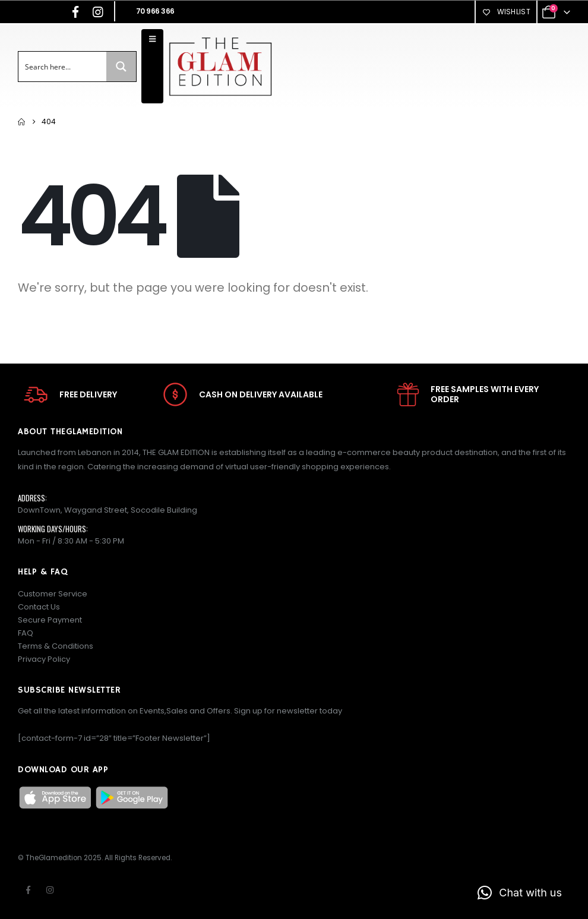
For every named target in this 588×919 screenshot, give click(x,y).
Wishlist (506, 12)
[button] (520, 893)
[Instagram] (98, 12)
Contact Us (39, 607)
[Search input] (63, 67)
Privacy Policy (44, 659)
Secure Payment (50, 620)
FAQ (26, 633)
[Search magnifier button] (121, 67)
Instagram (50, 890)
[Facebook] (75, 12)
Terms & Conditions (56, 646)
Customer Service (53, 594)
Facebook (28, 890)
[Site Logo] (220, 66)
